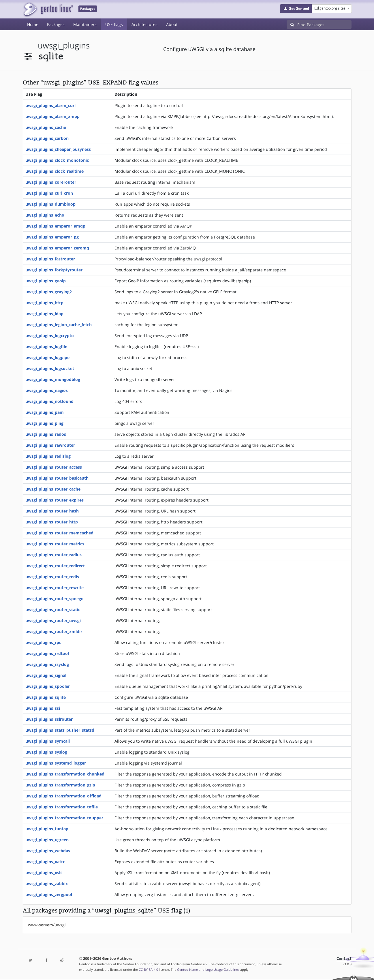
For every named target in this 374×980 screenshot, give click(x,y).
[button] (296, 9)
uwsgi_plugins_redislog (48, 456)
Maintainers (85, 24)
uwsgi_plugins (64, 45)
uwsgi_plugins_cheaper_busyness (58, 149)
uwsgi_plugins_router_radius (53, 555)
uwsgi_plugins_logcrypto (50, 336)
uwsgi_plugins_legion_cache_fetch (59, 325)
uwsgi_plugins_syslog (46, 752)
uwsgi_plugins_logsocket (50, 368)
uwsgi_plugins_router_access (54, 467)
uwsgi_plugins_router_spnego (54, 599)
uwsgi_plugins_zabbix (47, 884)
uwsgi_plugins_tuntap (47, 829)
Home (33, 24)
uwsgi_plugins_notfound (49, 401)
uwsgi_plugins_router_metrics (55, 544)
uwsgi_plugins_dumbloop (50, 204)
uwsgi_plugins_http (44, 303)
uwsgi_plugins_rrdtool (47, 653)
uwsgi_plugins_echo (45, 215)
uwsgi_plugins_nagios (47, 390)
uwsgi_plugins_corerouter (51, 182)
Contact (344, 959)
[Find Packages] (324, 25)
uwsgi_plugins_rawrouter (50, 445)
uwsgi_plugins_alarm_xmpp (52, 116)
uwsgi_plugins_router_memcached (59, 533)
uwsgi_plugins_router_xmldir (54, 631)
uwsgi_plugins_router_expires (54, 500)
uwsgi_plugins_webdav (48, 851)
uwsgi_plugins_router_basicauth (57, 478)
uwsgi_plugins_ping (44, 423)
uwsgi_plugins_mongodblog (53, 379)
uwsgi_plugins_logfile (46, 347)
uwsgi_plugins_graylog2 (49, 292)
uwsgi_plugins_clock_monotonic (57, 160)
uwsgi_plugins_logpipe (47, 357)
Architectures (144, 24)
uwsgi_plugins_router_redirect (55, 566)
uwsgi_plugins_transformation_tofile (62, 807)
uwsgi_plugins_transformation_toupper (64, 818)
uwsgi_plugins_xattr (45, 862)
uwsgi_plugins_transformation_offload (63, 796)
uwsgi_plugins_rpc (43, 642)
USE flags (114, 24)
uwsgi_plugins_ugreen (47, 840)
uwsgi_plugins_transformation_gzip (60, 785)
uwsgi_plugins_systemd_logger (56, 763)
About (172, 24)
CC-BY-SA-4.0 (148, 969)
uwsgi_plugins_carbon (47, 138)
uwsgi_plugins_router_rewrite (54, 588)
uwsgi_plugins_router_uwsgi (53, 621)
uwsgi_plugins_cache (46, 127)
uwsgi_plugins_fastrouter (50, 259)
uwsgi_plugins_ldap (44, 314)
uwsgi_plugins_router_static (53, 610)
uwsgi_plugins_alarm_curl (50, 105)
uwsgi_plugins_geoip (46, 281)
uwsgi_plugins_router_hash (52, 511)
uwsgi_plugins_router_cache (53, 489)
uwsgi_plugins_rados (46, 434)
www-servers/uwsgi (47, 925)
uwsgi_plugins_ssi (43, 708)
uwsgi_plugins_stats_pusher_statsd (60, 730)
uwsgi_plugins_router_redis (52, 577)
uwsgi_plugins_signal (46, 675)
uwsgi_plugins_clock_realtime (54, 171)
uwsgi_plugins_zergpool (49, 894)
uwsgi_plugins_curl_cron (49, 193)
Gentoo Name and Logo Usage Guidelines (208, 969)
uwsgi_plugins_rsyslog (47, 664)
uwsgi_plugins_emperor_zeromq (57, 248)
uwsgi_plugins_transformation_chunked (65, 774)
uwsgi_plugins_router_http (52, 522)
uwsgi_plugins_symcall (48, 741)
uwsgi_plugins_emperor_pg (52, 237)
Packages (56, 24)
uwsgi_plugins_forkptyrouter (54, 270)
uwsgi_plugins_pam (45, 412)
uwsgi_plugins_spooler (48, 686)
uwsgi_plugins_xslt (44, 873)
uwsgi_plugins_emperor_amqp (55, 226)
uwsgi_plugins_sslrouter (49, 719)
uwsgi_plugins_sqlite (46, 697)
